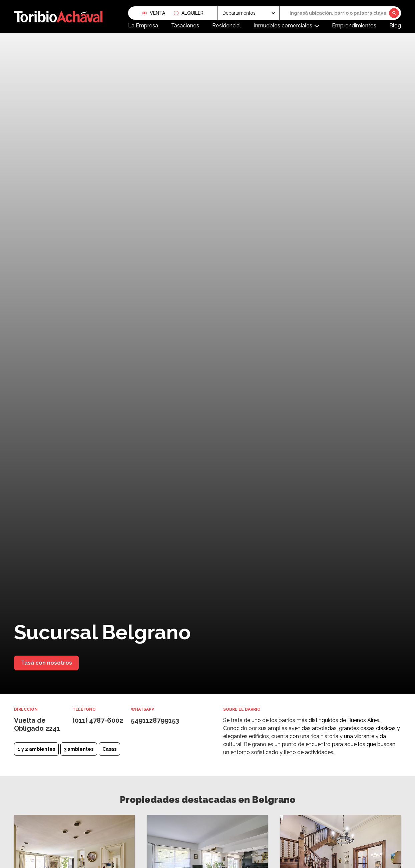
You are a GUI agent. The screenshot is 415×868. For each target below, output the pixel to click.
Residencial (227, 26)
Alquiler (192, 13)
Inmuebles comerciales (283, 26)
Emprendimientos (354, 26)
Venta (157, 13)
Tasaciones (185, 26)
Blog (395, 26)
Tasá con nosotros (47, 663)
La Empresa (143, 26)
